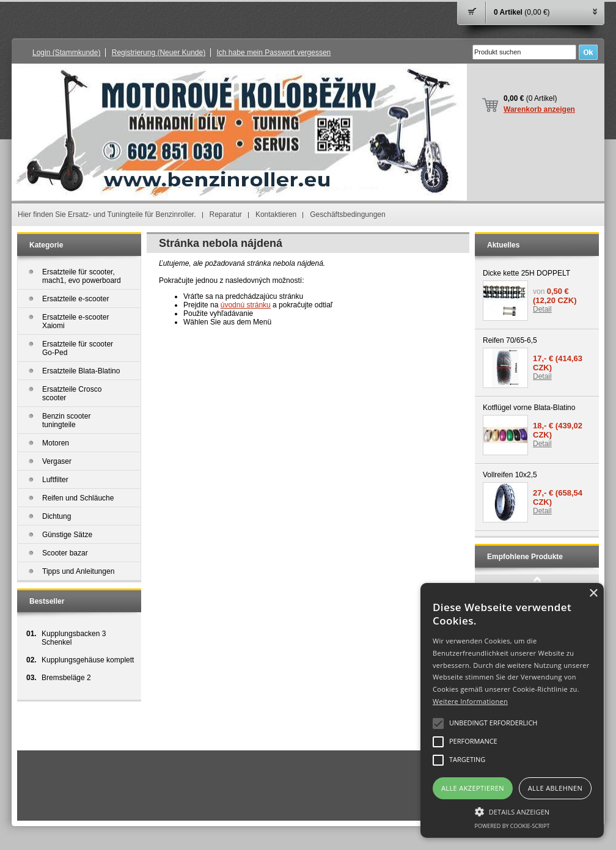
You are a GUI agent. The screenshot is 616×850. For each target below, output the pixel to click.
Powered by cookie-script (512, 826)
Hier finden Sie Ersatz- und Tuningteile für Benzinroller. (107, 214)
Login (66, 53)
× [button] (593, 594)
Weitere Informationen (470, 701)
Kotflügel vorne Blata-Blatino (529, 408)
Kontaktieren (276, 214)
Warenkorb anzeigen (539, 109)
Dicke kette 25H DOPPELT (526, 273)
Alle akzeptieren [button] (473, 788)
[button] (512, 811)
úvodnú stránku (246, 305)
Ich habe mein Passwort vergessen (274, 53)
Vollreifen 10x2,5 (510, 475)
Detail (542, 309)
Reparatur (226, 214)
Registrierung (159, 53)
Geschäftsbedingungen (347, 214)
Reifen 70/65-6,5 (510, 340)
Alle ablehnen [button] (555, 788)
